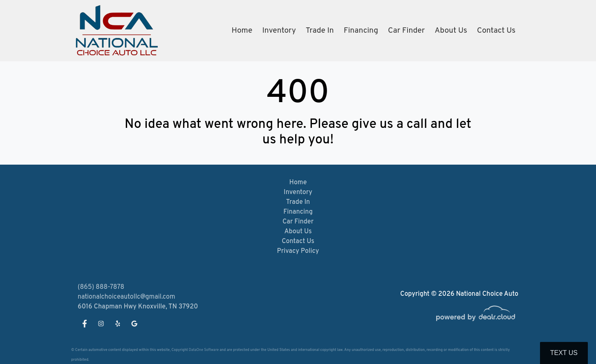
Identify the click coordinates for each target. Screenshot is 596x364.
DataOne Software (204, 350)
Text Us (564, 353)
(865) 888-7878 (101, 287)
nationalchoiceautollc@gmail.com (127, 297)
